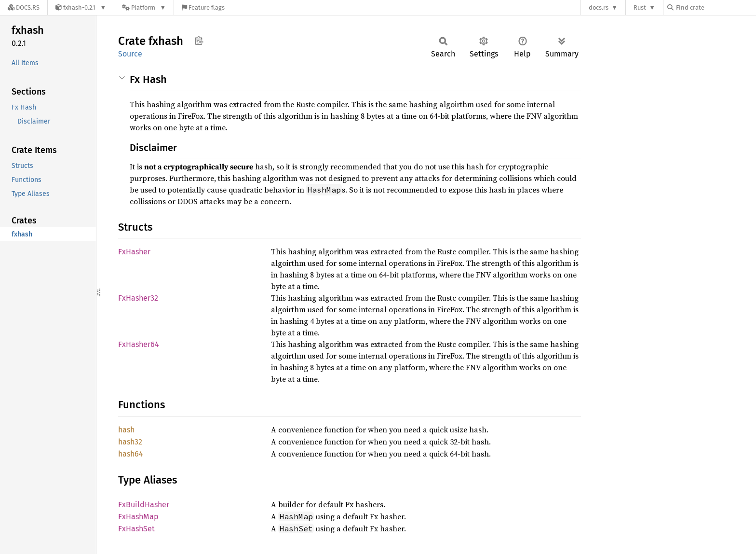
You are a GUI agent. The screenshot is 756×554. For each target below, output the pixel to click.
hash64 (131, 454)
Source (130, 54)
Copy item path (199, 41)
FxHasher (134, 252)
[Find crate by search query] (715, 7)
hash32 (130, 442)
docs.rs (599, 7)
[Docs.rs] (24, 7)
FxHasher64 (139, 344)
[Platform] (144, 7)
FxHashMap (138, 517)
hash (126, 430)
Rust (640, 7)
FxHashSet (136, 529)
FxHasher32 (138, 298)
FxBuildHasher (144, 505)
